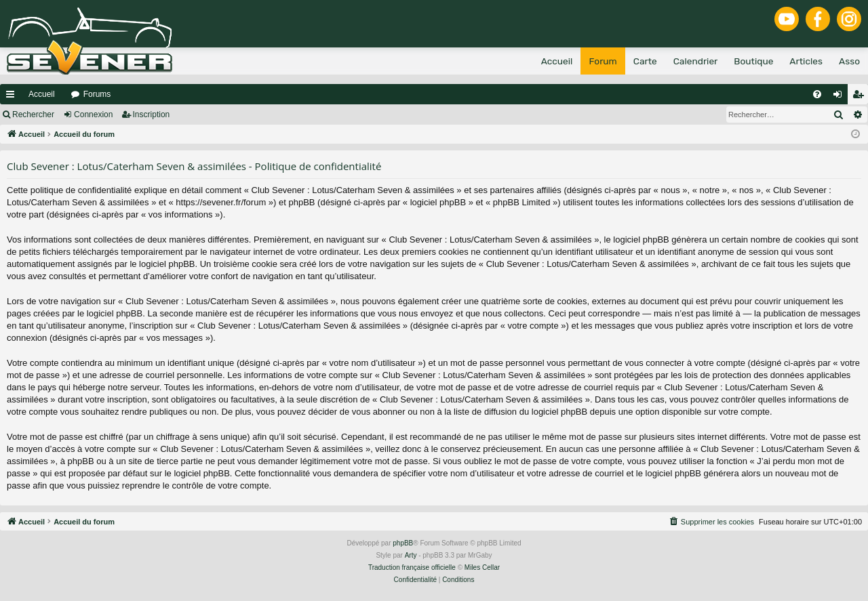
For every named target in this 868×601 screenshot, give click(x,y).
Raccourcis (13, 97)
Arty (411, 555)
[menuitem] (817, 94)
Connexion (93, 115)
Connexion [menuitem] (841, 97)
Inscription (152, 115)
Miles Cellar (482, 567)
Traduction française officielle (412, 567)
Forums (97, 94)
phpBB (403, 543)
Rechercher (33, 115)
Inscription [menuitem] (861, 97)
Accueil (42, 94)
